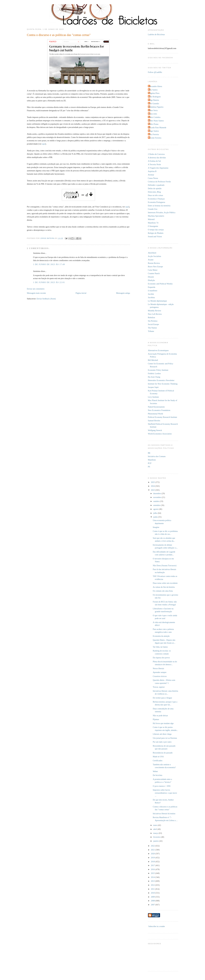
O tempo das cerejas (156, 230)
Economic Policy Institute (158, 370)
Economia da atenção (161, 636)
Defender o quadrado (156, 185)
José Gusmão (154, 103)
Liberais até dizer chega (162, 734)
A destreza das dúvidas (157, 158)
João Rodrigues (155, 97)
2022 (153, 846)
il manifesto (153, 291)
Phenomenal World (155, 414)
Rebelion (152, 317)
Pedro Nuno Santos (156, 121)
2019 (153, 858)
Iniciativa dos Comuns (157, 456)
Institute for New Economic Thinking (163, 384)
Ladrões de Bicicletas (156, 34)
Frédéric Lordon (154, 373)
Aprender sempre (160, 672)
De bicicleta (157, 775)
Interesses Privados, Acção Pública (162, 212)
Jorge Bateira (154, 100)
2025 (153, 482)
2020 (153, 854)
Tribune (151, 331)
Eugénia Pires (154, 93)
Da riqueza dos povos (161, 658)
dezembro (157, 493)
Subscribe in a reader (157, 926)
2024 (153, 486)
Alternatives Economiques (158, 350)
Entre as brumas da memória (159, 206)
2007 (153, 905)
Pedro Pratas (154, 124)
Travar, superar (159, 687)
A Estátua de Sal (154, 161)
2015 (153, 873)
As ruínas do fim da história (164, 587)
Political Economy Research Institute (163, 417)
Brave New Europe (156, 267)
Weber (155, 771)
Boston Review (154, 263)
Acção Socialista (155, 256)
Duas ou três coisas (156, 195)
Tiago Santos (154, 131)
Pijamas (156, 719)
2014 (153, 877)
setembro (157, 505)
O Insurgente (153, 226)
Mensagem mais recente (36, 293)
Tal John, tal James (160, 647)
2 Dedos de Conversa (156, 154)
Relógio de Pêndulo (156, 233)
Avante (151, 260)
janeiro (156, 841)
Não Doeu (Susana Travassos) (165, 565)
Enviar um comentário (36, 289)
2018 (153, 862)
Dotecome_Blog (154, 192)
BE (149, 453)
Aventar (151, 175)
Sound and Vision (155, 236)
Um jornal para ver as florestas (165, 738)
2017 (153, 865)
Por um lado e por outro (162, 742)
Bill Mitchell (153, 360)
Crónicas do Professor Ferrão (159, 182)
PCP (150, 463)
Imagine (156, 527)
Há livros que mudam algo (163, 723)
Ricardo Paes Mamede (157, 128)
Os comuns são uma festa (163, 591)
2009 (153, 897)
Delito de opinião (155, 188)
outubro (157, 501)
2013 (153, 881)
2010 (153, 893)
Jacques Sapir (153, 387)
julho (156, 513)
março (156, 833)
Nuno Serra (153, 110)
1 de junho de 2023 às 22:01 (49, 282)
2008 (153, 901)
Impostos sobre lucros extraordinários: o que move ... (165, 793)
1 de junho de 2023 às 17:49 (49, 264)
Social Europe (154, 324)
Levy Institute (153, 397)
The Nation (152, 328)
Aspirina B (152, 171)
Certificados (158, 761)
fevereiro (157, 837)
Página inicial (81, 293)
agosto (156, 509)
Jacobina (151, 297)
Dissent (151, 277)
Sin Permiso (153, 321)
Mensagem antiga (123, 293)
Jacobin (151, 294)
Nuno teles (153, 114)
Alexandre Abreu (155, 86)
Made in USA (158, 757)
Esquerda (152, 287)
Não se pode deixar (160, 716)
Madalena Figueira (156, 107)
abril (155, 829)
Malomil (151, 219)
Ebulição (151, 280)
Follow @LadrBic (155, 72)
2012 (153, 885)
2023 (153, 490)
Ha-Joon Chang (154, 377)
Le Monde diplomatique (157, 301)
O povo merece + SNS (162, 786)
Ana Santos (153, 90)
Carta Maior (153, 270)
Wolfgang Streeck (155, 430)
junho (156, 517)
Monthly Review (155, 311)
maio (156, 825)
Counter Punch (154, 273)
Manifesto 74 (153, 223)
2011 (153, 889)
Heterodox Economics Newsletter (161, 380)
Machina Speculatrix (156, 216)
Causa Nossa (153, 178)
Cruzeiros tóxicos (160, 676)
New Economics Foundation (159, 410)
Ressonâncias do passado (163, 753)
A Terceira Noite (154, 164)
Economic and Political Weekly (160, 284)
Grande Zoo (153, 209)
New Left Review (155, 314)
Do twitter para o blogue (162, 698)
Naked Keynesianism (156, 407)
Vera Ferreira (154, 134)
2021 (153, 850)
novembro (158, 497)
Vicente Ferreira (155, 138)
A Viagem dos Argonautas (158, 168)
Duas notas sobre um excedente (165, 583)
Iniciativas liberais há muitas (164, 814)
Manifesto (152, 460)
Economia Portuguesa (157, 202)
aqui (44, 144)
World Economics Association (160, 434)
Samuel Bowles (154, 421)
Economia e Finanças (156, 199)
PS (149, 467)
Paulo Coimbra (155, 117)
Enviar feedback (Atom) (46, 299)
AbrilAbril (152, 253)
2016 (153, 869)
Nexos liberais (158, 668)
